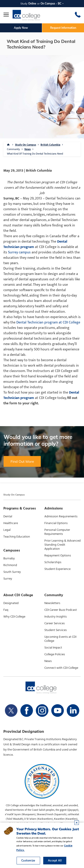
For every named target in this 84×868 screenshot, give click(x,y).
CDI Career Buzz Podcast (61, 610)
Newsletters (52, 603)
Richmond (10, 565)
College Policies (55, 654)
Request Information (63, 28)
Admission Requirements (61, 516)
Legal (7, 530)
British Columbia (50, 145)
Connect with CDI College (61, 668)
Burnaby (9, 558)
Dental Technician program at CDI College (48, 322)
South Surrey (12, 572)
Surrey (8, 579)
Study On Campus (26, 145)
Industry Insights (56, 617)
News (28, 149)
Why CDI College (14, 617)
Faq (6, 610)
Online (32, 3)
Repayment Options (58, 556)
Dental (8, 516)
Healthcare (11, 523)
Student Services (56, 630)
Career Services (55, 623)
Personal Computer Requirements (57, 532)
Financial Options (56, 523)
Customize (28, 860)
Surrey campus (19, 252)
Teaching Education (17, 537)
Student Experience (57, 569)
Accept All (55, 860)
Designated (11, 603)
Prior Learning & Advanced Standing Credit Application (62, 545)
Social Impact (53, 648)
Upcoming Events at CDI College (60, 639)
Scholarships (53, 562)
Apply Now (21, 28)
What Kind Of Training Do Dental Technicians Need (35, 154)
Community (13, 149)
